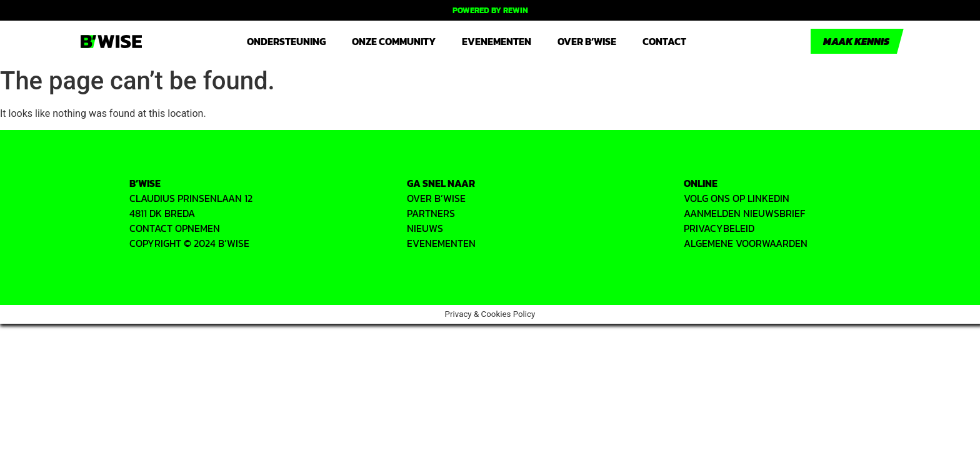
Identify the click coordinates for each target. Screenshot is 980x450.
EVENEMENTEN (441, 243)
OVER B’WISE (436, 198)
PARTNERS (431, 213)
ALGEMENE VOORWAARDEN (746, 243)
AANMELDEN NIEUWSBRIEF (744, 213)
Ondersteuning (286, 41)
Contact (664, 41)
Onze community (394, 41)
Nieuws (425, 228)
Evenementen (497, 41)
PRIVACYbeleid (719, 228)
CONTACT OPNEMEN (175, 228)
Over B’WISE (587, 41)
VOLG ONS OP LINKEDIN (737, 198)
